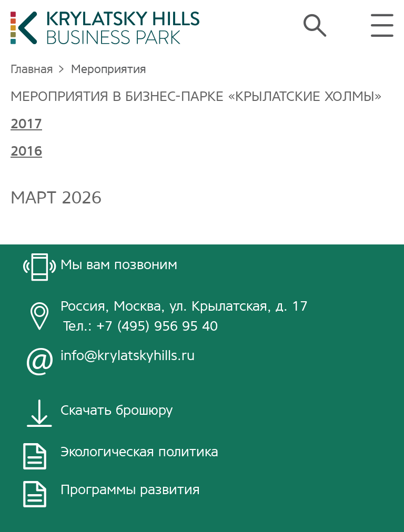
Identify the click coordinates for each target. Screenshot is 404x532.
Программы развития (130, 490)
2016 (26, 151)
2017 (26, 124)
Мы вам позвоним (119, 265)
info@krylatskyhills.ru (128, 356)
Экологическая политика (139, 452)
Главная (32, 69)
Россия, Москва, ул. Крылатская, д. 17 (184, 306)
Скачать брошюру (117, 410)
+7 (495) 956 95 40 (157, 326)
